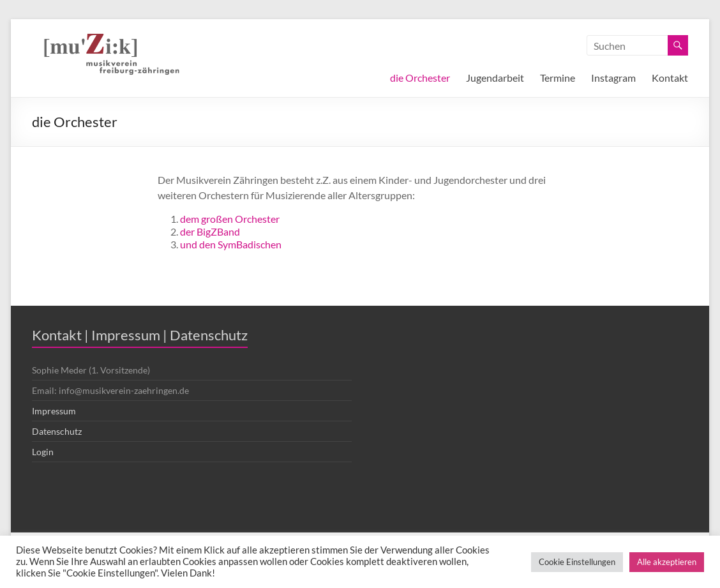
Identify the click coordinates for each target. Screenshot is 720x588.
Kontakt (670, 78)
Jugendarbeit (495, 78)
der (188, 231)
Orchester (257, 219)
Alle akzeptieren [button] (667, 562)
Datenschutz (57, 431)
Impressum (54, 411)
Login (43, 452)
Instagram (613, 78)
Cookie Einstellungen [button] (577, 562)
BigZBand (218, 231)
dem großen (207, 219)
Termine (558, 78)
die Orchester (420, 78)
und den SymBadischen (231, 244)
